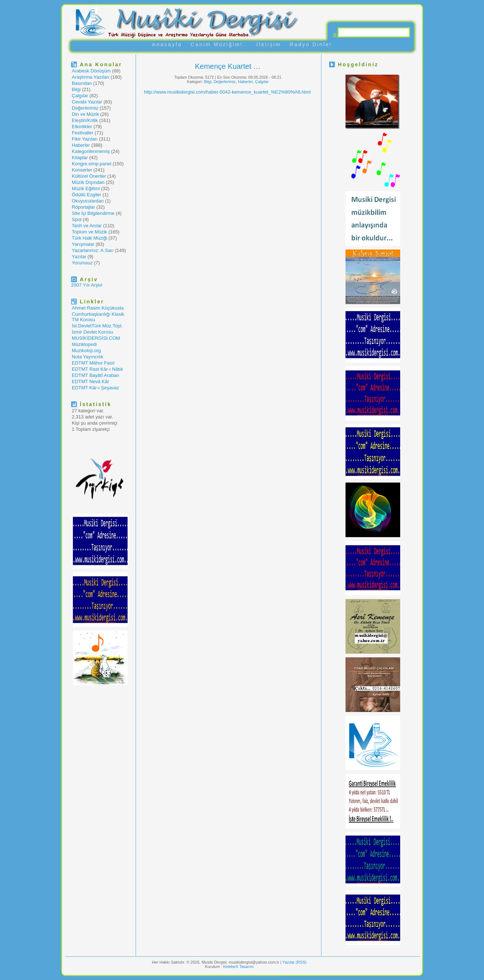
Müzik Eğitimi (86, 188)
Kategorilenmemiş (91, 151)
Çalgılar (80, 96)
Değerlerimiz (85, 108)
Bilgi (76, 89)
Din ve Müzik (85, 114)
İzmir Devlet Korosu (92, 332)
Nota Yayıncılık (87, 357)
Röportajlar (83, 207)
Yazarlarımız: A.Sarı (93, 250)
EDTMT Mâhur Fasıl (93, 363)
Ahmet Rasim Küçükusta (98, 308)
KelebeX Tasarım (238, 967)
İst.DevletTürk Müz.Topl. (97, 326)
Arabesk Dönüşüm (91, 71)
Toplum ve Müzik (89, 232)
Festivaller (83, 133)
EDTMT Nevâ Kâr (90, 381)
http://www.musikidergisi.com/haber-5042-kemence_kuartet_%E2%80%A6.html (227, 92)
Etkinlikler (82, 127)
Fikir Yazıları (85, 139)
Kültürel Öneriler (89, 176)
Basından (82, 83)
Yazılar (79, 257)
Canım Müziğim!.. (219, 44)
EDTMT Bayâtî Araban (95, 375)
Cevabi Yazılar (87, 102)
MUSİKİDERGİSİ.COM (96, 338)
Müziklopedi (84, 344)
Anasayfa (167, 44)
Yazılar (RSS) (294, 962)
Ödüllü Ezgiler (87, 195)
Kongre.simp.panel (91, 164)
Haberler (81, 145)
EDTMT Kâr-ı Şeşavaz (95, 388)
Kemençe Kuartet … (228, 66)
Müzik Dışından (88, 182)
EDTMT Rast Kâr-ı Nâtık (97, 369)
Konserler (82, 170)
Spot (77, 219)
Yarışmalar (83, 244)
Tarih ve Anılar (87, 226)
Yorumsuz (82, 263)
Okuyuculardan (88, 201)
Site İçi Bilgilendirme (93, 213)
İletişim (269, 44)
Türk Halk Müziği (89, 238)
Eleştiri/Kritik (85, 120)
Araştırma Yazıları (91, 77)
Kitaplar (80, 158)
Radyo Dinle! (311, 44)
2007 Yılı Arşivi (87, 285)
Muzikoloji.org (86, 351)
